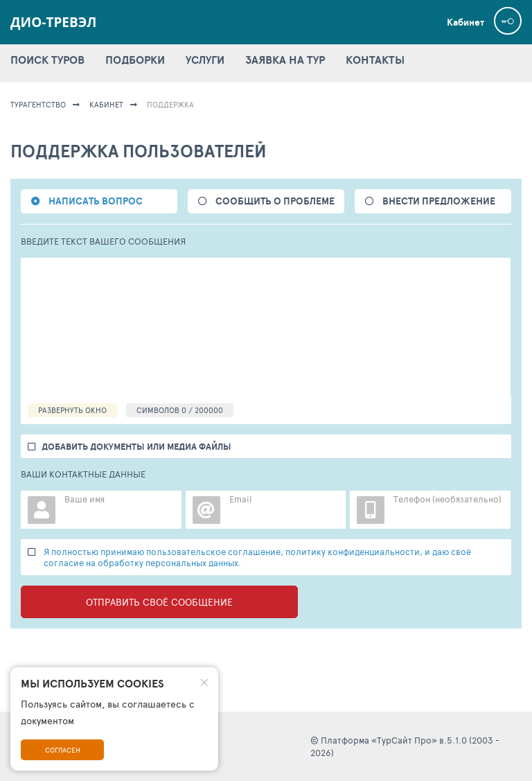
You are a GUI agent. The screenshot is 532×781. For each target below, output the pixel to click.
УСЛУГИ (205, 60)
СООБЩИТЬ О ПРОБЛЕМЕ (275, 201)
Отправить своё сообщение (159, 602)
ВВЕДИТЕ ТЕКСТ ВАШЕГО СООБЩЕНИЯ (103, 242)
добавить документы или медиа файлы (136, 447)
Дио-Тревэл (54, 22)
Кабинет (465, 22)
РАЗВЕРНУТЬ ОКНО (72, 410)
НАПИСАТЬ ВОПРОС (96, 201)
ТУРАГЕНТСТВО (38, 104)
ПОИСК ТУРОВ (47, 60)
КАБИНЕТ (106, 104)
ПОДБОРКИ (135, 60)
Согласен (63, 750)
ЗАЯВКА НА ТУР (285, 60)
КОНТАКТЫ (375, 60)
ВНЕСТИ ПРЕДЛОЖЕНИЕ (439, 201)
